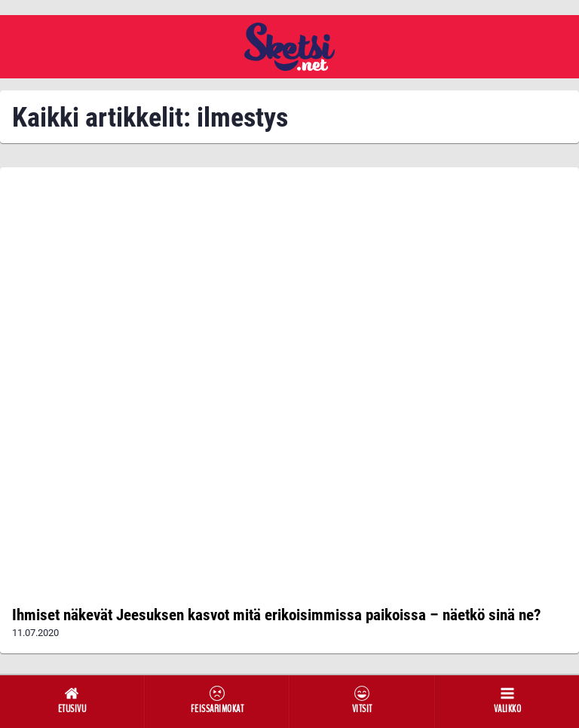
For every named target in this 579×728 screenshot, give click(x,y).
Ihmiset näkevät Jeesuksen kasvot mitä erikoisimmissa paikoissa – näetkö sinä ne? (276, 615)
